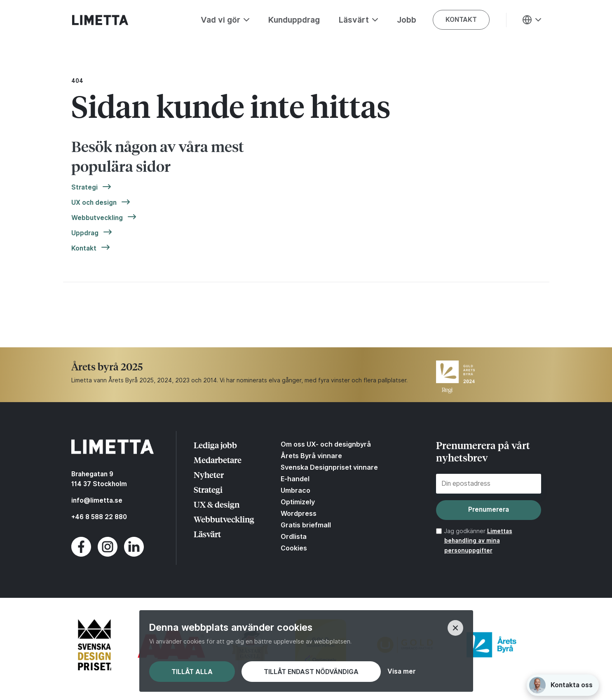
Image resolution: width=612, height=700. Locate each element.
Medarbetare (218, 460)
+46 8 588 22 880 (99, 517)
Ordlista (294, 536)
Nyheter (209, 474)
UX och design (94, 203)
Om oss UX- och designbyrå (326, 444)
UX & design (217, 504)
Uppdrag (85, 233)
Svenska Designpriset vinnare (329, 467)
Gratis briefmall (306, 525)
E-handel (295, 479)
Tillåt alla (192, 672)
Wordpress (299, 513)
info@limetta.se (97, 500)
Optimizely (298, 502)
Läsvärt (207, 534)
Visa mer (401, 672)
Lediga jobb (215, 445)
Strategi (84, 187)
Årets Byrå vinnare (311, 456)
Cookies (294, 548)
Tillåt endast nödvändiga (311, 672)
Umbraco (295, 490)
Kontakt (84, 248)
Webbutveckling (97, 218)
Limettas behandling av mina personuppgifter (478, 541)
